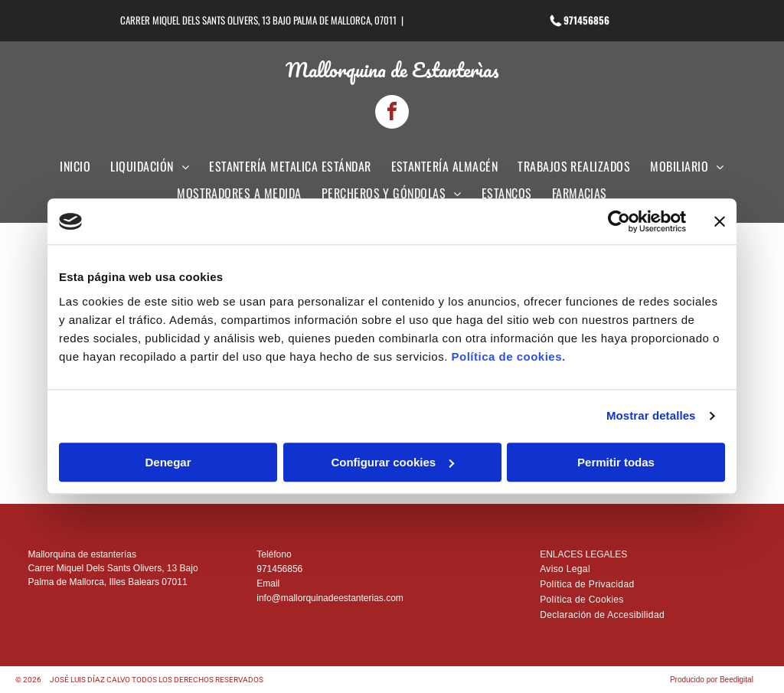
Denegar (168, 462)
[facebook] (392, 114)
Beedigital (737, 680)
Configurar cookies (392, 462)
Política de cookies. (508, 356)
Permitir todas (616, 462)
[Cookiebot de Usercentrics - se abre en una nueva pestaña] (619, 222)
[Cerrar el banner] (720, 222)
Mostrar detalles (651, 416)
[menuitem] (75, 170)
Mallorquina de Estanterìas (392, 70)
